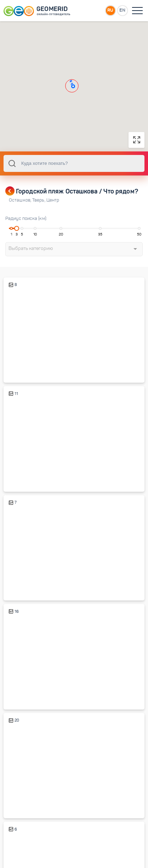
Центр (53, 200)
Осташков (21, 200)
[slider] (17, 228)
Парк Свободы (26, 579)
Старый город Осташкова (38, 471)
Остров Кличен (27, 689)
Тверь (39, 200)
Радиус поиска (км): (26, 219)
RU (110, 10)
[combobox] (74, 163)
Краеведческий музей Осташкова (47, 362)
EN (122, 10)
